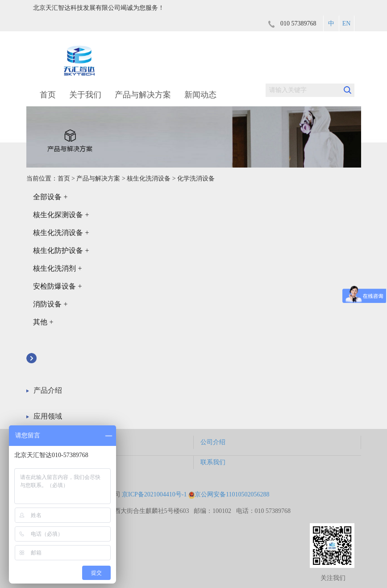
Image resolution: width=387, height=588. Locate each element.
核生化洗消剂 (58, 268)
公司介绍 (213, 442)
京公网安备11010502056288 (229, 494)
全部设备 (50, 197)
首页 (48, 95)
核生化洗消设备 (149, 178)
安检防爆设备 (58, 286)
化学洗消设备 (196, 178)
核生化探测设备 (61, 215)
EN (347, 23)
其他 (43, 322)
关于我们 (85, 95)
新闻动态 (200, 95)
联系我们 (213, 462)
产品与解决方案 (143, 95)
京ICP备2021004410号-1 (154, 494)
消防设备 (50, 304)
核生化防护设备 (61, 250)
